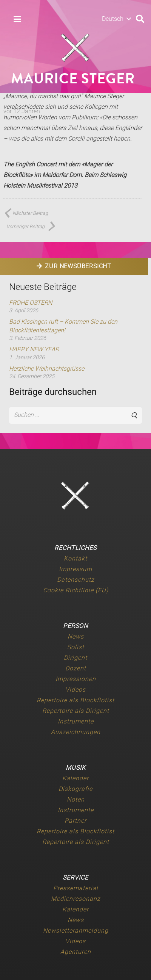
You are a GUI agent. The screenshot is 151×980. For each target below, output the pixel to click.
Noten (76, 799)
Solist (76, 647)
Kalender (75, 778)
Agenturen (76, 952)
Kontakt (75, 558)
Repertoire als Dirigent (76, 711)
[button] (17, 19)
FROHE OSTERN (31, 303)
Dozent (76, 668)
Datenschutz (76, 580)
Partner (75, 821)
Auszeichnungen (76, 732)
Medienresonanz (76, 899)
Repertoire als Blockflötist (75, 700)
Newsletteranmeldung (76, 931)
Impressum (75, 569)
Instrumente (76, 721)
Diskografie (75, 789)
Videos (75, 690)
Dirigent (75, 658)
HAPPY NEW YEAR (34, 349)
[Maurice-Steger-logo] (75, 48)
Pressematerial (76, 888)
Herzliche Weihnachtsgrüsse (47, 369)
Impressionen (76, 679)
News (76, 636)
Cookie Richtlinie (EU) (76, 590)
